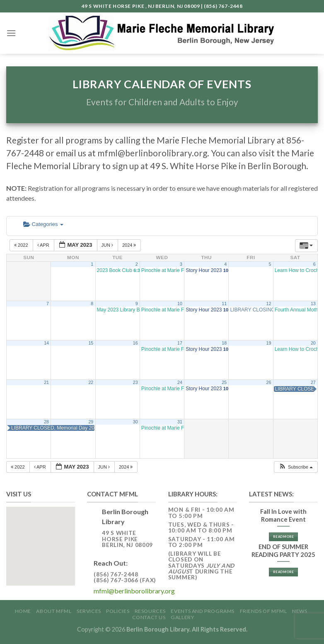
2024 (130, 245)
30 (135, 422)
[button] (296, 467)
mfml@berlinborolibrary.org (134, 591)
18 (224, 343)
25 (224, 382)
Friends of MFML (264, 611)
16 (135, 343)
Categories (43, 224)
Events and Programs (203, 611)
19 (269, 343)
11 (224, 304)
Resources (150, 611)
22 (91, 382)
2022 (22, 245)
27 (313, 382)
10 (180, 304)
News (300, 611)
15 (91, 343)
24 (180, 382)
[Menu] (11, 33)
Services (89, 611)
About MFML (54, 611)
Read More (283, 537)
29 (91, 422)
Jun (108, 245)
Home (23, 611)
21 (46, 382)
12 (269, 304)
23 (135, 382)
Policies (118, 611)
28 (46, 422)
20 (313, 343)
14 (46, 343)
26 (269, 382)
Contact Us (149, 617)
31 (180, 422)
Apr (44, 245)
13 (313, 304)
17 (180, 343)
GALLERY (182, 617)
